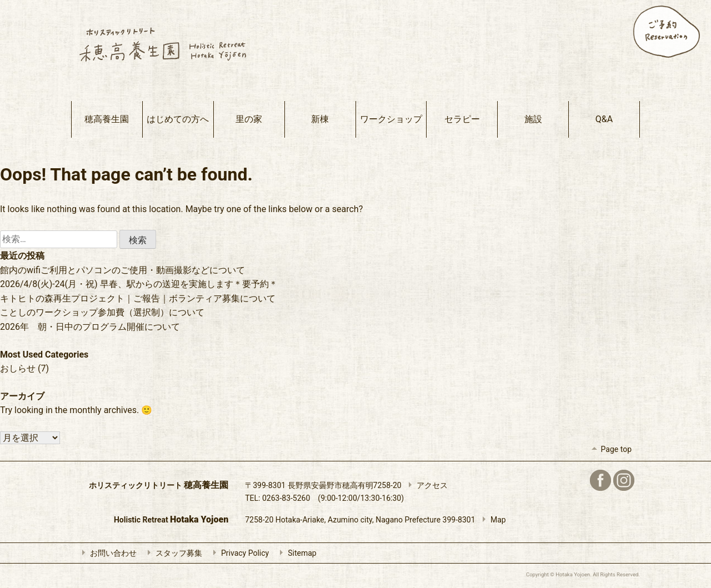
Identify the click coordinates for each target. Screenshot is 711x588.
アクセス (425, 485)
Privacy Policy (238, 553)
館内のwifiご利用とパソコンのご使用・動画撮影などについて (122, 270)
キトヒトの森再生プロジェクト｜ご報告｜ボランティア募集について (138, 298)
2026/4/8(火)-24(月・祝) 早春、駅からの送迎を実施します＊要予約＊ (139, 284)
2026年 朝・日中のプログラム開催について (90, 327)
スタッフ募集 (172, 553)
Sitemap (295, 553)
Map (492, 520)
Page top (610, 449)
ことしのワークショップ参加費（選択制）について (102, 312)
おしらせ (18, 368)
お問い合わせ (107, 553)
